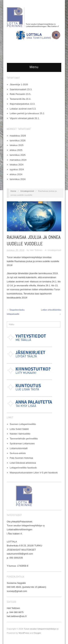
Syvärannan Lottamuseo (22, 443)
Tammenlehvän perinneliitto (24, 439)
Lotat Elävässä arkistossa (23, 463)
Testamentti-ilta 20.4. (20, 99)
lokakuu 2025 (17, 145)
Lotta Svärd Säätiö (19, 429)
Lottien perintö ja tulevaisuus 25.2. (27, 113)
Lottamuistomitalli (19, 448)
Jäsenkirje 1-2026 (19, 84)
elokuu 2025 (16, 150)
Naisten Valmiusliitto (20, 434)
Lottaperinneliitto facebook (23, 468)
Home (13, 191)
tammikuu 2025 (18, 155)
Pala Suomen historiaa (21, 458)
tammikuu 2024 (18, 179)
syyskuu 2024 (17, 169)
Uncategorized (27, 191)
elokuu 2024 (16, 174)
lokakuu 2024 (17, 165)
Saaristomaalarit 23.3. (21, 89)
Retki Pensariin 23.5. (20, 94)
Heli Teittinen (36, 250)
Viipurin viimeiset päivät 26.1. (25, 118)
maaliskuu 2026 (18, 136)
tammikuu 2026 (18, 141)
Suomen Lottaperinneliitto (23, 424)
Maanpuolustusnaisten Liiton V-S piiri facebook (34, 473)
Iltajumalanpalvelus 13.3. (22, 104)
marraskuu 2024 (18, 160)
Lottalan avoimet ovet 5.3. (23, 109)
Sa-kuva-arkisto (18, 453)
